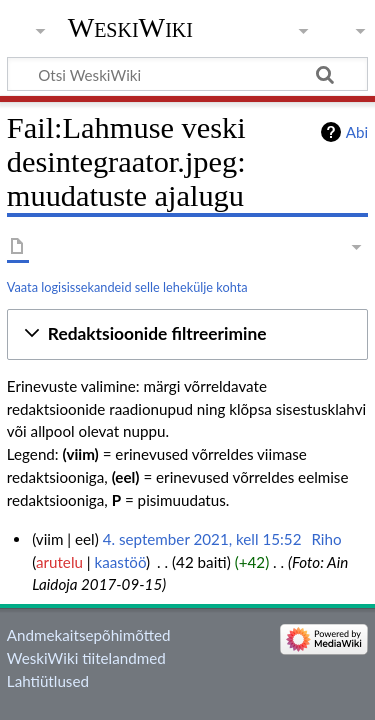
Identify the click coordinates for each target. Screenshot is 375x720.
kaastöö (121, 562)
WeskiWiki (130, 27)
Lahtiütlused (48, 681)
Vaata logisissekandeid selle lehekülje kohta (127, 287)
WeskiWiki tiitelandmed (86, 658)
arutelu (59, 562)
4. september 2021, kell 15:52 (202, 539)
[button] (187, 334)
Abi (357, 132)
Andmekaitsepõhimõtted (89, 635)
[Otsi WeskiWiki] (187, 74)
